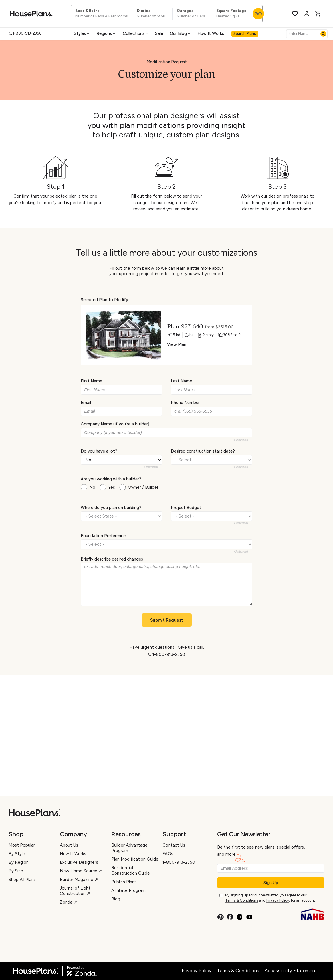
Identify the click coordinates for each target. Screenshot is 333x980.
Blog (116, 899)
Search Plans (245, 34)
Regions (106, 33)
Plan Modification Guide (135, 859)
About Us (69, 845)
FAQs (168, 854)
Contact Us (174, 845)
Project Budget (186, 508)
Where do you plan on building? (111, 508)
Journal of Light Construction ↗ (75, 891)
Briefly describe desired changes (112, 559)
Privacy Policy (278, 900)
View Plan (177, 344)
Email (86, 403)
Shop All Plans (22, 880)
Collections (136, 33)
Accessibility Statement (291, 971)
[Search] (323, 34)
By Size (16, 871)
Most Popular (22, 845)
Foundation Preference (103, 535)
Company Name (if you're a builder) (115, 424)
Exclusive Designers (79, 862)
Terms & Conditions (242, 900)
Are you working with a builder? (111, 479)
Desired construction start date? (203, 451)
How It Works (211, 33)
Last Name (181, 381)
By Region (19, 862)
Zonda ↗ (69, 902)
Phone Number (185, 403)
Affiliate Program (128, 890)
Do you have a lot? (99, 451)
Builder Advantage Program (129, 848)
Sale (159, 33)
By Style (17, 854)
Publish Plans (124, 882)
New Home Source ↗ (81, 871)
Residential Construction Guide (131, 870)
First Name (91, 381)
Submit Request (167, 620)
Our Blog (180, 33)
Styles (82, 33)
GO (258, 14)
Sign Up (271, 883)
